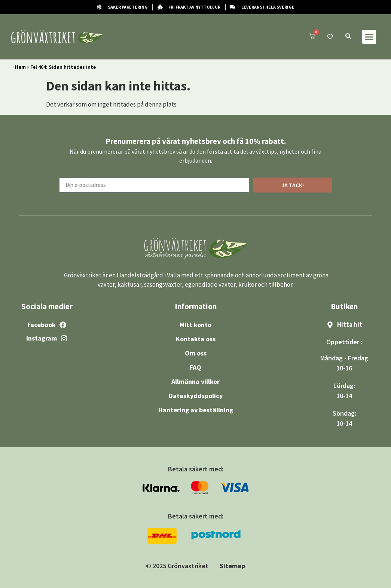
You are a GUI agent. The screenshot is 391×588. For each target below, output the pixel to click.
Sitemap (232, 566)
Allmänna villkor (195, 381)
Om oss (196, 353)
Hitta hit (350, 324)
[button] (369, 37)
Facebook (42, 325)
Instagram (42, 338)
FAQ (195, 367)
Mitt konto (195, 325)
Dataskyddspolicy (196, 396)
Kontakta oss (196, 339)
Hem (20, 67)
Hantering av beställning (196, 410)
